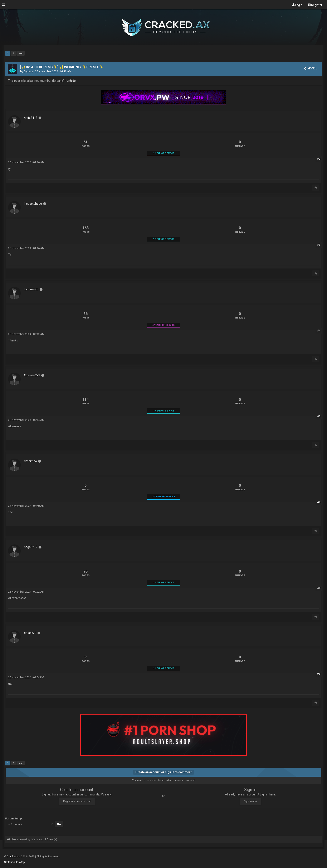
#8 (319, 674)
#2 (319, 159)
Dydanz (28, 71)
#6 (319, 502)
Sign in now (251, 801)
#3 (319, 245)
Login (297, 5)
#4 (319, 331)
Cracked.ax (14, 857)
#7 (319, 588)
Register (315, 5)
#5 (319, 416)
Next (21, 53)
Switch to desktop (14, 862)
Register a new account (77, 801)
